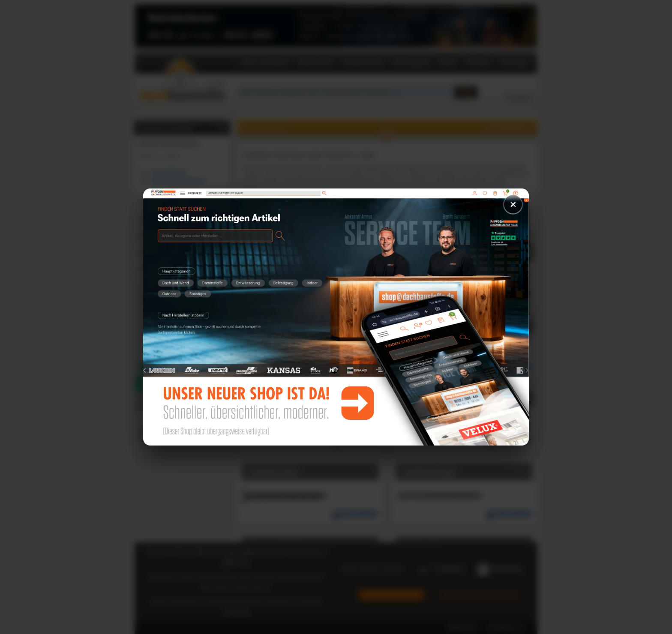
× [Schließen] (513, 204)
